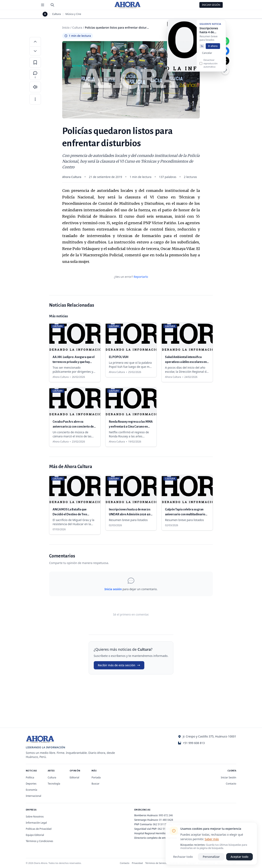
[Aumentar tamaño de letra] (35, 42)
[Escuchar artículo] (35, 87)
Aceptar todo (240, 857)
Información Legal (36, 823)
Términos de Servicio (156, 863)
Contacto (231, 784)
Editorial (74, 777)
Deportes (31, 784)
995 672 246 (166, 815)
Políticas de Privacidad (39, 829)
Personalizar (211, 857)
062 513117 (160, 824)
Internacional (33, 796)
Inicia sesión (113, 589)
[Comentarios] (35, 75)
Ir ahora (213, 51)
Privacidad (137, 863)
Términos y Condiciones (39, 841)
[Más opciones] (35, 99)
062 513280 (164, 829)
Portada (96, 777)
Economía (31, 790)
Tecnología (54, 784)
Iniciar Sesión (211, 5)
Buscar (95, 784)
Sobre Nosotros (35, 817)
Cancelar (207, 58)
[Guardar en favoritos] (35, 62)
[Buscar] (52, 5)
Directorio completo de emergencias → (157, 838)
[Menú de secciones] (43, 5)
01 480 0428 (166, 820)
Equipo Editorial (35, 835)
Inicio (66, 28)
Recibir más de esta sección (119, 665)
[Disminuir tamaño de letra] (35, 51)
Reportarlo (141, 277)
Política (30, 777)
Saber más (212, 839)
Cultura (56, 14)
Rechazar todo (183, 857)
